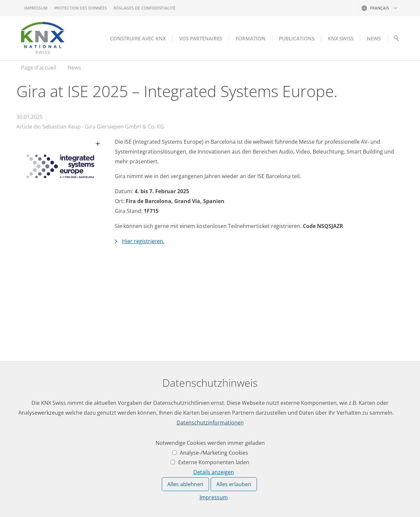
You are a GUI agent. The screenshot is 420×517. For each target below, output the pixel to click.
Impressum (36, 8)
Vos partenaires (201, 38)
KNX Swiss (341, 38)
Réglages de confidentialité (145, 8)
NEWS (374, 38)
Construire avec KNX (138, 38)
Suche (396, 40)
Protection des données (81, 8)
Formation (251, 38)
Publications (297, 38)
